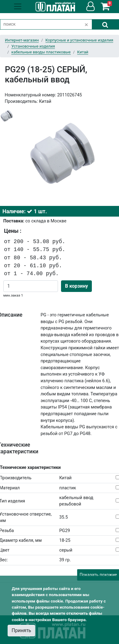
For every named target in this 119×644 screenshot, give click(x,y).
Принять (21, 630)
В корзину (76, 286)
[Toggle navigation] (18, 6)
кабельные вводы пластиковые (41, 52)
